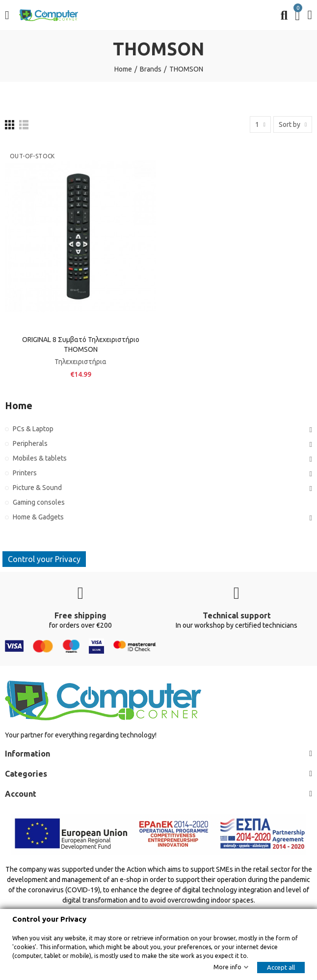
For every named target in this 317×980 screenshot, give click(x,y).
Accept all (281, 967)
